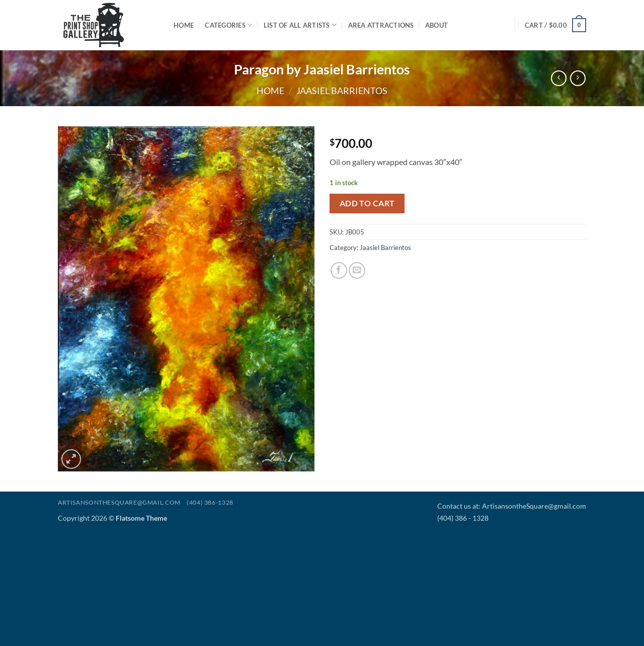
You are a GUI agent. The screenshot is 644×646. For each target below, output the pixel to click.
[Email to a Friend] (357, 270)
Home (184, 25)
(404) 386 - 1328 (463, 518)
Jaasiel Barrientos (342, 91)
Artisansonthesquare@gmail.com (119, 502)
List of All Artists (300, 25)
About (436, 25)
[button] (555, 25)
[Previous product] (578, 78)
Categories (228, 25)
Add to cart (367, 203)
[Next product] (559, 78)
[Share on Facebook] (339, 270)
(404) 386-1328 (210, 502)
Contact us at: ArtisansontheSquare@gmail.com (512, 506)
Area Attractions (381, 25)
